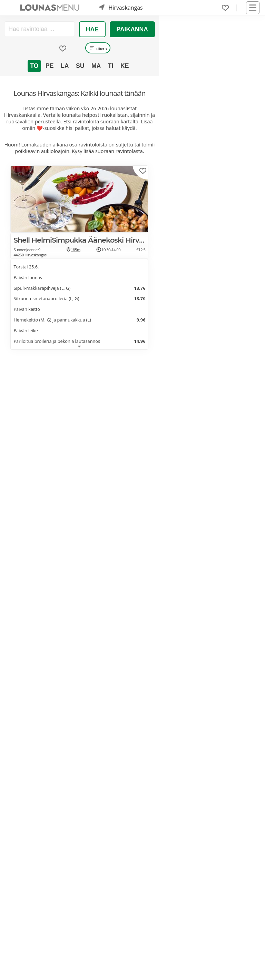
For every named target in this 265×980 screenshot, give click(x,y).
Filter (98, 48)
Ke (125, 66)
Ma (96, 66)
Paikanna (132, 29)
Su (80, 66)
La (65, 66)
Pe (50, 66)
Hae (92, 29)
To (34, 66)
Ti (111, 66)
